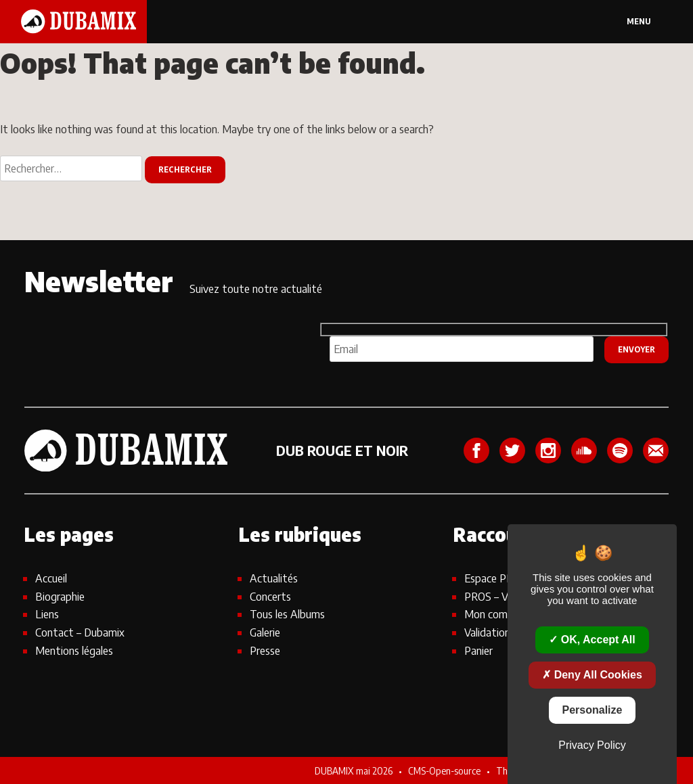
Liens (47, 614)
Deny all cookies (592, 675)
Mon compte (494, 614)
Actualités (274, 578)
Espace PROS (495, 578)
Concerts (270, 596)
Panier (478, 650)
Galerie (265, 632)
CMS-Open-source (445, 770)
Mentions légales (74, 650)
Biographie (60, 596)
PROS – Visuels (498, 596)
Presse (265, 650)
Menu (639, 21)
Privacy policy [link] (592, 745)
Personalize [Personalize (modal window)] (593, 710)
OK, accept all (592, 640)
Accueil (51, 578)
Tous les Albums (287, 614)
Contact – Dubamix (80, 632)
